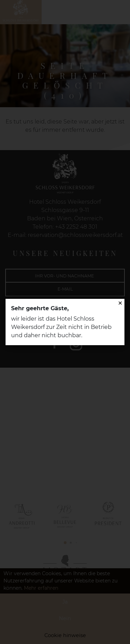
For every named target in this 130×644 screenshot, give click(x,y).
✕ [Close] (120, 303)
